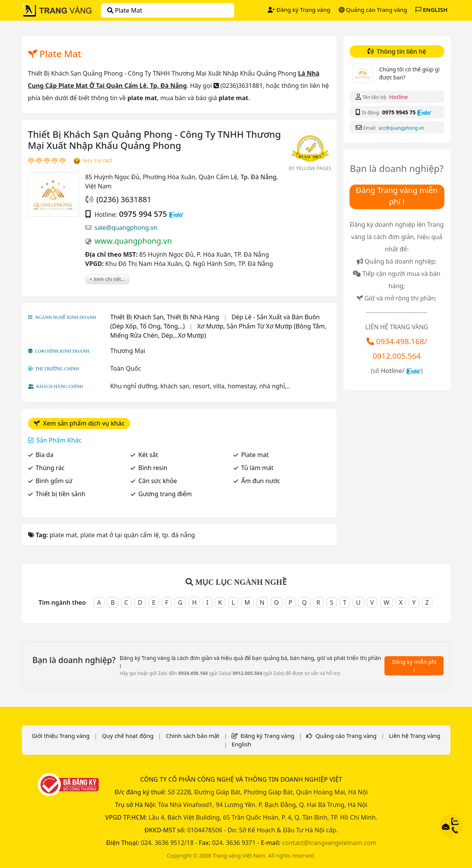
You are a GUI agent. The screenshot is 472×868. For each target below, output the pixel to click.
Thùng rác (50, 468)
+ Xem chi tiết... (107, 279)
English (241, 744)
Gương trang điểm (165, 494)
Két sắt (148, 455)
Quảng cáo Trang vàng (373, 10)
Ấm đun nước (261, 481)
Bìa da (45, 455)
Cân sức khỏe (158, 481)
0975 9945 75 (399, 112)
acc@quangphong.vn (401, 128)
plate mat (125, 10)
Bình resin (153, 468)
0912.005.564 (397, 356)
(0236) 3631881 (124, 199)
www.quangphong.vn (133, 241)
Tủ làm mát (257, 468)
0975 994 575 (143, 214)
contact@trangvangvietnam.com (329, 843)
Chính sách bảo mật (193, 736)
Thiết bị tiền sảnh (60, 494)
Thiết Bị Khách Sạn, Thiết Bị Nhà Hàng (165, 317)
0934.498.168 (400, 341)
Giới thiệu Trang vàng (60, 736)
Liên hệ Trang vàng (415, 736)
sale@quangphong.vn (126, 228)
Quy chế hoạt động (128, 736)
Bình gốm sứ (54, 481)
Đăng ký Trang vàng (299, 10)
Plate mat (255, 455)
